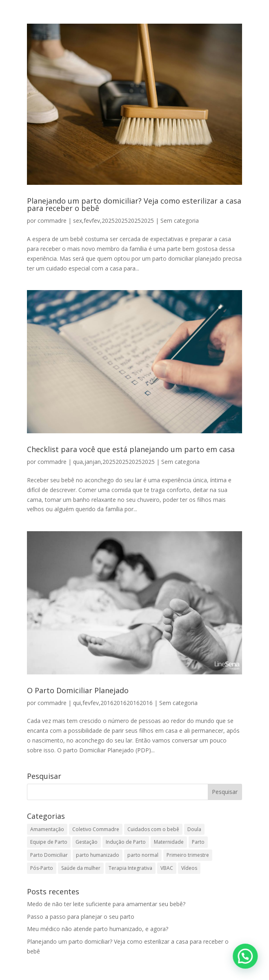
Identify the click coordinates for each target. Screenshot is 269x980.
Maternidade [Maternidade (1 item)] (169, 842)
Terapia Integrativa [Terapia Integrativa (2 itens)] (130, 868)
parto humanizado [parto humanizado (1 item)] (98, 855)
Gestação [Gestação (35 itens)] (87, 842)
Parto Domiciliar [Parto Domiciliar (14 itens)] (49, 855)
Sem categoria (180, 221)
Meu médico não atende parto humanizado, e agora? (98, 929)
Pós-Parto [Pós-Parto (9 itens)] (42, 868)
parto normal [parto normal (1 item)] (143, 855)
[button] (246, 958)
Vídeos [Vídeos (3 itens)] (189, 868)
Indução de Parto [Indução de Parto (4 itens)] (126, 842)
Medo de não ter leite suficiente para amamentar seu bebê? (106, 904)
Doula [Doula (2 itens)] (194, 829)
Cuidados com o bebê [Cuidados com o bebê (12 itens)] (153, 829)
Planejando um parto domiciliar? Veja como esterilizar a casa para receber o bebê (134, 204)
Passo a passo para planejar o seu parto (81, 917)
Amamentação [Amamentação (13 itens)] (47, 829)
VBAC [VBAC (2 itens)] (167, 868)
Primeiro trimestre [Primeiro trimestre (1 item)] (188, 855)
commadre (52, 221)
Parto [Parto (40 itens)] (198, 842)
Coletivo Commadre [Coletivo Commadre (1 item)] (96, 829)
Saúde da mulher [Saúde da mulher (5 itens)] (81, 868)
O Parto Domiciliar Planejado (78, 690)
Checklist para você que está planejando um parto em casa (131, 449)
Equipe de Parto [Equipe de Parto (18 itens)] (49, 842)
